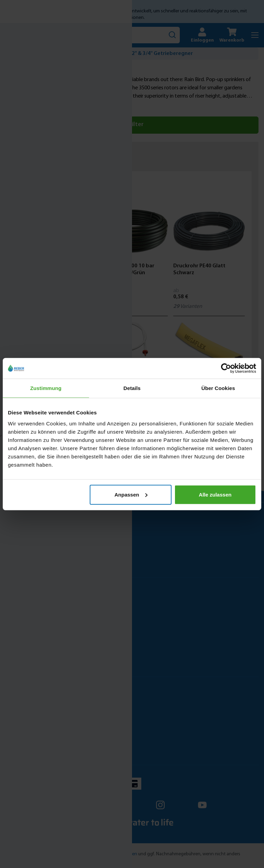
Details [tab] (132, 388)
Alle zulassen (215, 494)
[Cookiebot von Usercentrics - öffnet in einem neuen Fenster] (226, 368)
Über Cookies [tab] (218, 388)
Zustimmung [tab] (46, 388)
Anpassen (131, 494)
